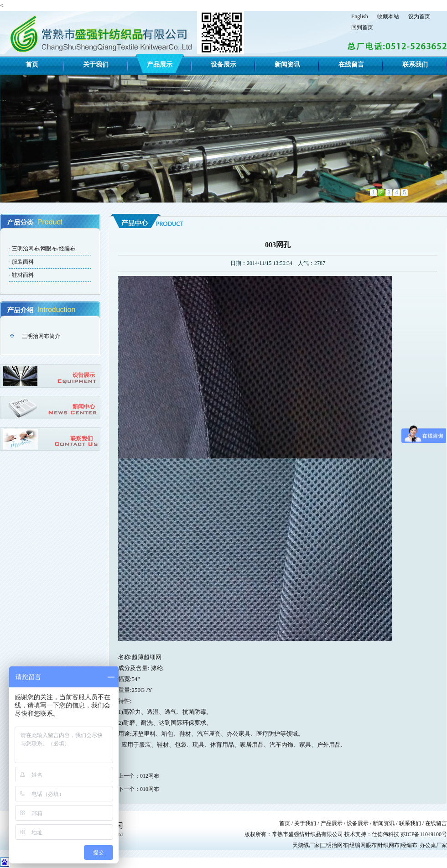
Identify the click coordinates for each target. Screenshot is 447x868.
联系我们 (415, 65)
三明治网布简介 (41, 336)
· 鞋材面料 (21, 275)
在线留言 (351, 65)
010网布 (150, 789)
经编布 (409, 845)
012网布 (150, 776)
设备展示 (223, 65)
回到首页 (362, 27)
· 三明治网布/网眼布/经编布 (42, 249)
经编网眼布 (363, 845)
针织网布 (389, 845)
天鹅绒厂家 (306, 845)
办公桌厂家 (433, 845)
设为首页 (419, 16)
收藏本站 (388, 16)
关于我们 (96, 65)
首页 (32, 65)
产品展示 (160, 65)
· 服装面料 (21, 262)
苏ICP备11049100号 (424, 834)
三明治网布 (334, 845)
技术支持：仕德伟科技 (372, 834)
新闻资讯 (287, 65)
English (360, 16)
